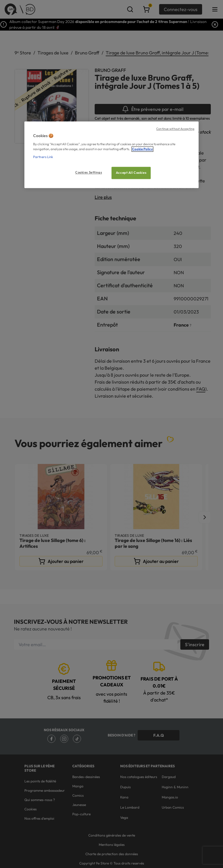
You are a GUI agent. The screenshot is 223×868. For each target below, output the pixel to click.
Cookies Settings (89, 172)
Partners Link (43, 157)
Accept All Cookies (131, 173)
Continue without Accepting (175, 129)
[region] (111, 155)
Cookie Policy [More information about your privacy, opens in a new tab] (142, 149)
